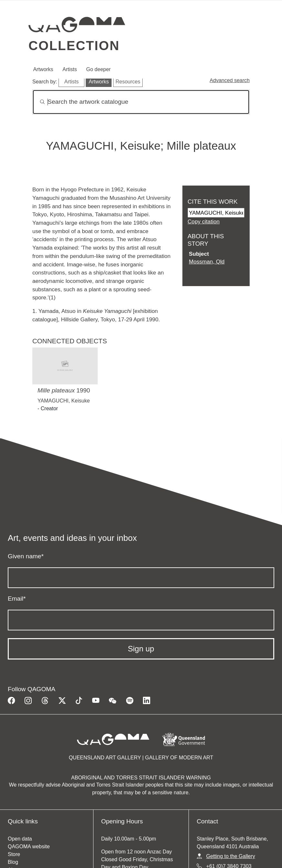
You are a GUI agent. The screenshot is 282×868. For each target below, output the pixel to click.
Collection (74, 46)
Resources (128, 82)
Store (14, 854)
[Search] (141, 102)
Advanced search (230, 80)
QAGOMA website (29, 847)
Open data (20, 839)
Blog (13, 862)
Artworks (43, 69)
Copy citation (204, 221)
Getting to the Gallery (231, 856)
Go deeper (99, 69)
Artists (70, 69)
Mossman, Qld (207, 262)
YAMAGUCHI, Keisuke (64, 401)
